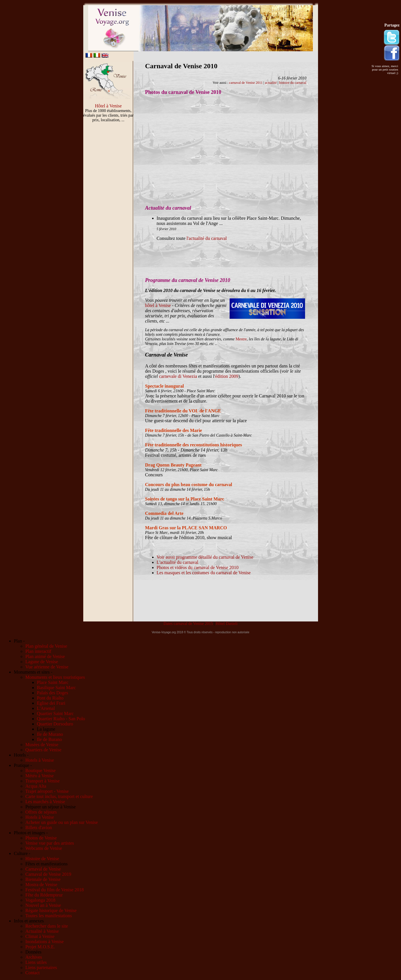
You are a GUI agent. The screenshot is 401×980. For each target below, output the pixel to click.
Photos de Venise (41, 838)
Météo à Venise (39, 776)
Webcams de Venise (44, 848)
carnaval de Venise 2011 (246, 83)
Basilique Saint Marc (56, 688)
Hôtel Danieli (227, 624)
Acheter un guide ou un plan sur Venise (62, 822)
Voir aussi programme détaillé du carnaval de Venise (205, 557)
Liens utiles (36, 962)
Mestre (241, 339)
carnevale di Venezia (178, 376)
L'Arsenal (46, 708)
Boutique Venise (40, 770)
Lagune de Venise (42, 662)
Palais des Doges (52, 693)
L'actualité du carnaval (178, 562)
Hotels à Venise (40, 760)
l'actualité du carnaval (207, 238)
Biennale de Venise (43, 879)
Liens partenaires (41, 967)
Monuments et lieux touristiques (55, 677)
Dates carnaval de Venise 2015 (188, 624)
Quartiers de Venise (43, 750)
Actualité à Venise (42, 931)
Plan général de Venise (46, 646)
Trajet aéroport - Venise (47, 791)
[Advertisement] (108, 223)
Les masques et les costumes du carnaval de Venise (204, 573)
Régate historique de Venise (51, 910)
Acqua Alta (36, 786)
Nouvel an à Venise (43, 905)
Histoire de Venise (42, 859)
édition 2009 (227, 376)
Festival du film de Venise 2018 (55, 890)
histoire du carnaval (293, 83)
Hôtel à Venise (108, 106)
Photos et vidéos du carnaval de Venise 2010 (198, 567)
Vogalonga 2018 (40, 900)
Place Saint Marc (53, 682)
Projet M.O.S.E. (40, 947)
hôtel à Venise (158, 305)
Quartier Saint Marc (55, 713)
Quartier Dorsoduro (55, 724)
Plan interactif (38, 651)
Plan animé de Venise (45, 656)
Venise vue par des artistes (50, 843)
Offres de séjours (41, 812)
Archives (34, 957)
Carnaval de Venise (43, 869)
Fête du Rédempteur (44, 895)
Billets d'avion (39, 828)
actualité (271, 83)
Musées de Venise (42, 745)
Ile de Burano (49, 739)
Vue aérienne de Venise (47, 667)
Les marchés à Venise (45, 802)
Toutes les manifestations (49, 916)
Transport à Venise (42, 781)
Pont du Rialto (50, 698)
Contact (33, 973)
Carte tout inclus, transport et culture (59, 796)
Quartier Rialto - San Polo (61, 719)
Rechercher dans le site (47, 926)
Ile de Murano (50, 734)
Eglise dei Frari (51, 703)
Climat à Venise (40, 936)
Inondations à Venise (45, 942)
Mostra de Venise (41, 885)
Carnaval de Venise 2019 (48, 874)
